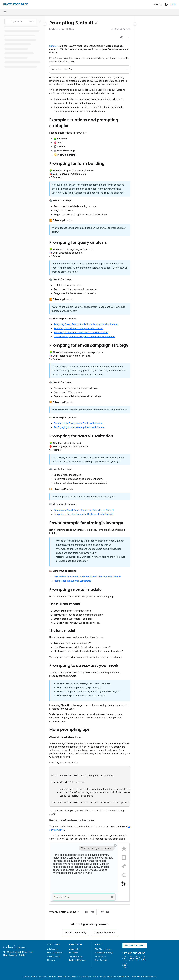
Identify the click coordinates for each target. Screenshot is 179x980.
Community (74, 949)
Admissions (52, 949)
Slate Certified (76, 956)
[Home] (5, 12)
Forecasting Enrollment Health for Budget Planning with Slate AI (87, 577)
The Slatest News (103, 949)
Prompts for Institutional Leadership (73, 581)
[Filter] (40, 22)
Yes (90, 912)
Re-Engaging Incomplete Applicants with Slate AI (79, 427)
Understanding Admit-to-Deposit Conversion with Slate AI (84, 337)
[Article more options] (128, 37)
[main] (90, 478)
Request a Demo (135, 946)
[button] (20, 22)
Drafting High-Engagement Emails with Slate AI (78, 423)
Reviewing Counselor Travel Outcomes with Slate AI (81, 332)
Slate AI (53, 46)
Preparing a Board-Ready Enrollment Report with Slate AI (84, 510)
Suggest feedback (105, 933)
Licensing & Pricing (104, 953)
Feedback (73, 953)
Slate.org (51, 960)
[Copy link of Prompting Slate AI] (97, 23)
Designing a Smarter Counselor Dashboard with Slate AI (83, 514)
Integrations (101, 956)
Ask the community (76, 933)
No (105, 912)
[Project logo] (16, 4)
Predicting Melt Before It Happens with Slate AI (78, 328)
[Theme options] (166, 4)
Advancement (54, 956)
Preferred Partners (78, 960)
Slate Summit (101, 960)
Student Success (55, 953)
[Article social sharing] (121, 37)
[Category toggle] (45, 24)
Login (173, 4)
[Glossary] (157, 4)
